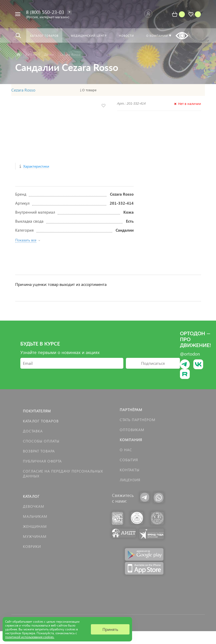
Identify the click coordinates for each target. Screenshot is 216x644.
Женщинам (35, 526)
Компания (131, 440)
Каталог (31, 496)
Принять (110, 629)
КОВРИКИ (32, 546)
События (129, 460)
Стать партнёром (138, 420)
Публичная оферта (42, 461)
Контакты (130, 470)
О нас (126, 450)
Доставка (33, 431)
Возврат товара (39, 451)
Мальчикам (35, 516)
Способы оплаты (41, 441)
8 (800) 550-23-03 (45, 12)
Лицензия (130, 480)
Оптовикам (132, 430)
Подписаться (153, 363)
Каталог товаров (41, 421)
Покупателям (37, 411)
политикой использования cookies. (30, 637)
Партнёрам (131, 410)
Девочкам (34, 506)
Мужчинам (35, 536)
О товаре (89, 90)
